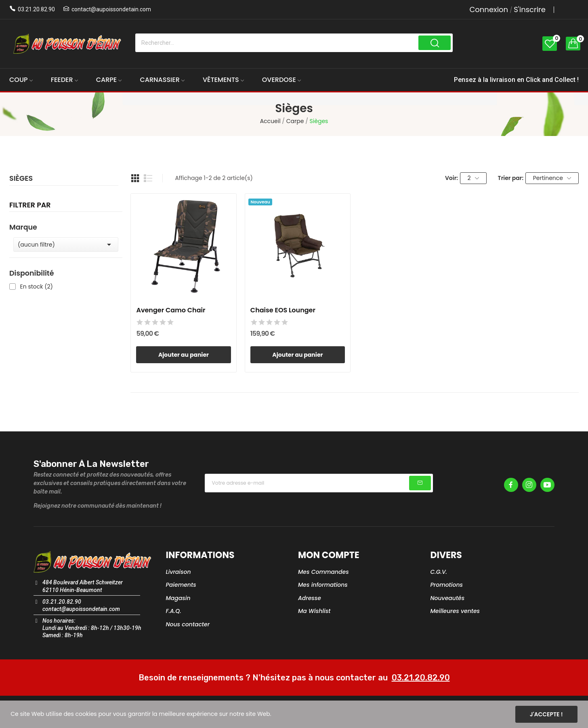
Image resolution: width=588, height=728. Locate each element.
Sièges (21, 179)
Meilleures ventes (455, 611)
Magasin (178, 598)
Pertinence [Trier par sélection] (552, 178)
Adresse (310, 598)
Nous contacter (188, 624)
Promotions (447, 585)
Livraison (178, 572)
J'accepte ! (546, 714)
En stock (37, 287)
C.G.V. (439, 572)
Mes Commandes (323, 572)
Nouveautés (448, 598)
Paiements (181, 585)
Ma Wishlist (314, 611)
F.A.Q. (174, 611)
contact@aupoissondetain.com (111, 9)
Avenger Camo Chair (171, 310)
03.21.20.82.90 (36, 9)
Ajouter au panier (184, 355)
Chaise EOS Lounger (283, 310)
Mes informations (323, 585)
